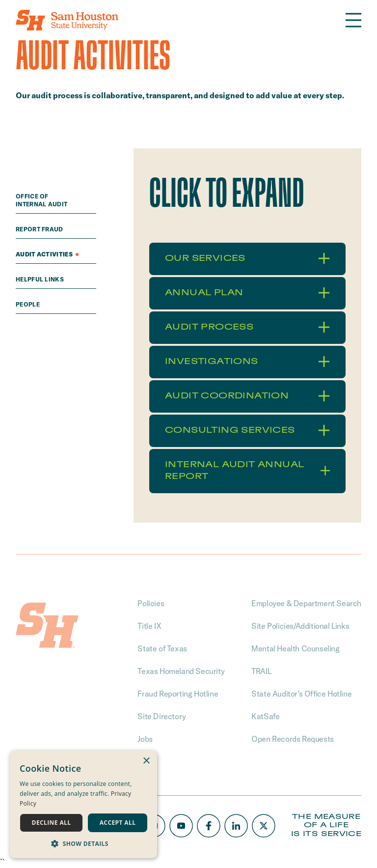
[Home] (67, 20)
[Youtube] (181, 826)
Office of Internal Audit (42, 200)
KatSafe (265, 716)
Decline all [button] (52, 823)
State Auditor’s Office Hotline (301, 694)
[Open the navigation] (353, 20)
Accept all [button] (118, 823)
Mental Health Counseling (295, 648)
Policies (151, 603)
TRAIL (261, 671)
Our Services (247, 258)
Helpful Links (40, 279)
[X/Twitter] (264, 826)
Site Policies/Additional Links (300, 626)
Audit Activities (47, 254)
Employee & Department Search (306, 603)
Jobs (145, 739)
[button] (83, 843)
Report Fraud (40, 229)
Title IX (149, 626)
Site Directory (162, 716)
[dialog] (83, 804)
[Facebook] (209, 826)
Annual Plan (247, 293)
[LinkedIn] (236, 826)
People (28, 304)
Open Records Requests (293, 739)
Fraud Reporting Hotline (178, 694)
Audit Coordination (247, 396)
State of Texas (162, 648)
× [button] (146, 761)
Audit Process (247, 327)
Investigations (247, 362)
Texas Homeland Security (181, 671)
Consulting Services (247, 430)
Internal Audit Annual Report (247, 471)
